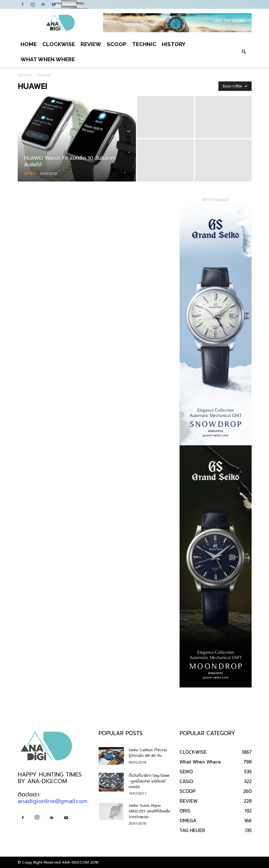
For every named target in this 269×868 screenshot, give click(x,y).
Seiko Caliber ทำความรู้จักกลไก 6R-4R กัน (148, 753)
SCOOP (117, 44)
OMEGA (188, 820)
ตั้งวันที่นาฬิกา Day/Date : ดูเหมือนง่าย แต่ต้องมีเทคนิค (149, 781)
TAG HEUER (192, 830)
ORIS (185, 811)
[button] (244, 52)
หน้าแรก (25, 75)
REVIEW (91, 44)
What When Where (48, 59)
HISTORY (174, 44)
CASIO (186, 781)
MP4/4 (30, 173)
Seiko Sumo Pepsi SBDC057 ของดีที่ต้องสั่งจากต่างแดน (149, 811)
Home (29, 44)
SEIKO (186, 771)
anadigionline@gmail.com (53, 801)
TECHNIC (144, 44)
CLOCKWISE (59, 44)
